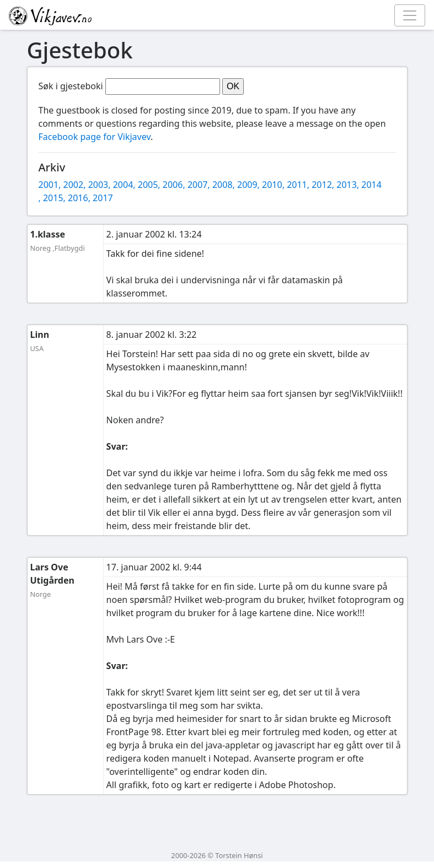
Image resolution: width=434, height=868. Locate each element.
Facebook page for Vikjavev (95, 137)
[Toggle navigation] (410, 15)
